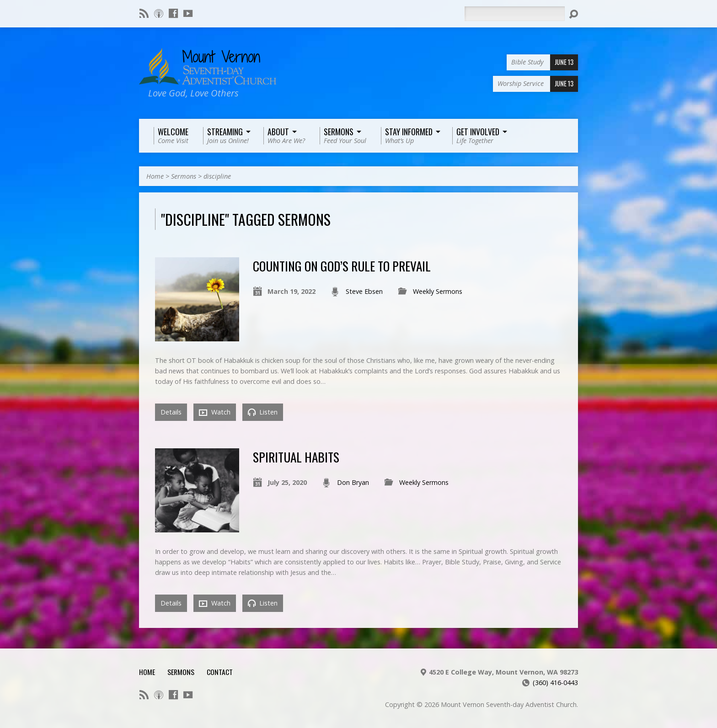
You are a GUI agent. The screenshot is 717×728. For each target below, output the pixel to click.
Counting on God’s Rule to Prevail (342, 266)
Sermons (184, 176)
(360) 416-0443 (555, 683)
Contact (220, 672)
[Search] (514, 14)
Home (155, 176)
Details (171, 412)
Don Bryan (353, 482)
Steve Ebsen (364, 291)
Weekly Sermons (438, 291)
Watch (215, 412)
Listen (263, 412)
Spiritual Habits (296, 457)
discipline (217, 176)
